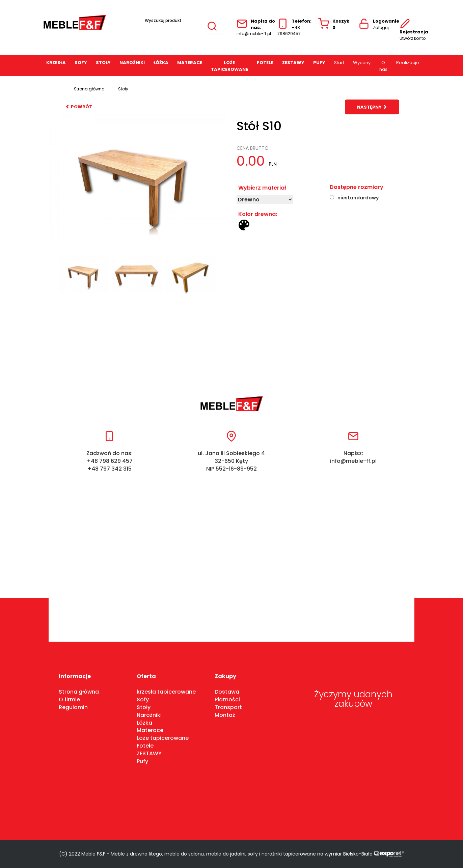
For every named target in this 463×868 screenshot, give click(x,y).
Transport (228, 707)
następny (372, 107)
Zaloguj (381, 27)
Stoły (103, 63)
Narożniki (132, 63)
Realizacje (408, 63)
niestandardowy (358, 198)
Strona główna (89, 89)
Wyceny (362, 63)
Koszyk (334, 24)
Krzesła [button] (56, 63)
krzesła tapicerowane (166, 692)
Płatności (227, 699)
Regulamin (73, 707)
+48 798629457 (289, 31)
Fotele (265, 63)
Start (339, 63)
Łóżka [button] (161, 63)
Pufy (319, 63)
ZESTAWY (293, 63)
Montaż (225, 715)
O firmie (69, 699)
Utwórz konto (413, 38)
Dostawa (227, 692)
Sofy (81, 63)
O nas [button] (383, 66)
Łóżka (144, 723)
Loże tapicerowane (229, 66)
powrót (79, 107)
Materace (190, 63)
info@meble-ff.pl (254, 34)
